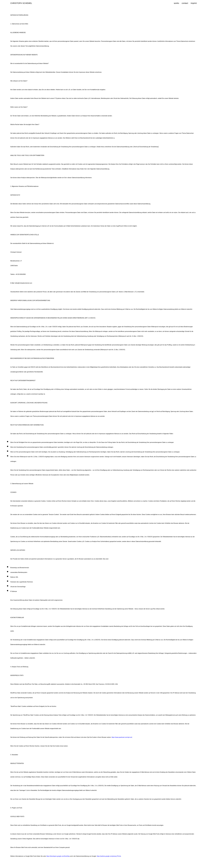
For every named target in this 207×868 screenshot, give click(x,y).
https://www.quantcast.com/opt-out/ (122, 737)
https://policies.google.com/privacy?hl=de (109, 856)
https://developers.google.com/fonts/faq (58, 856)
